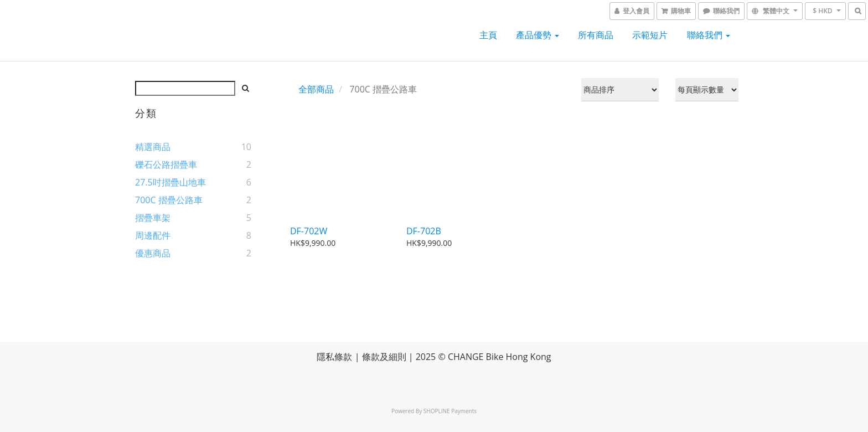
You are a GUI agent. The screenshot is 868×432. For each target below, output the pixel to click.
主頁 (488, 35)
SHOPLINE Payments (450, 411)
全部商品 (316, 89)
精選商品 (153, 147)
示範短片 (650, 35)
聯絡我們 (709, 35)
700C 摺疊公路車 (169, 200)
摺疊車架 (153, 218)
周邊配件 (153, 235)
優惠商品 (153, 253)
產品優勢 (538, 35)
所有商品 (596, 35)
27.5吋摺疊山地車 (170, 182)
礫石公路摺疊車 (166, 164)
